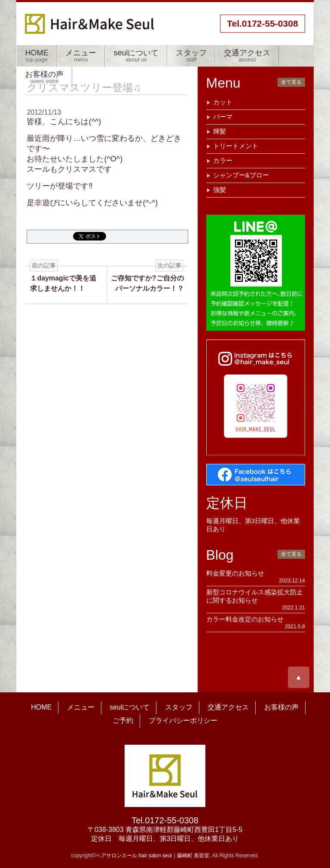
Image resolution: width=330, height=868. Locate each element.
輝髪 (220, 131)
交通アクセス (247, 56)
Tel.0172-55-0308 (165, 820)
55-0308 (262, 23)
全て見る (291, 82)
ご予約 (123, 720)
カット (223, 102)
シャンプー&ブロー (241, 175)
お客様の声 (44, 77)
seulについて (136, 56)
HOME (37, 56)
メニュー (81, 56)
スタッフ (191, 56)
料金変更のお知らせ (235, 573)
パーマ (223, 117)
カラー (223, 160)
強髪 (220, 190)
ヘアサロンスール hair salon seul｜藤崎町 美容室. (153, 856)
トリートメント (236, 146)
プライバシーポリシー (183, 720)
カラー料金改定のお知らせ (245, 619)
